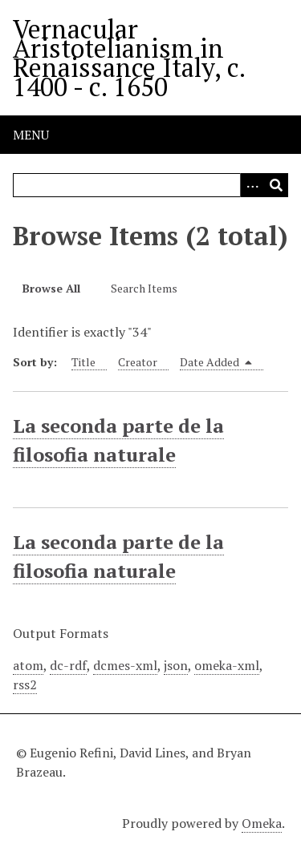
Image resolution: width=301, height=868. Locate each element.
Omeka (262, 823)
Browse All (51, 288)
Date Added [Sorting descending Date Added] (216, 362)
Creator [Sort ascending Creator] (138, 362)
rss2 (25, 684)
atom (28, 665)
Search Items (144, 288)
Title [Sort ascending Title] (83, 362)
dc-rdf (68, 665)
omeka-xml (227, 665)
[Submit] (276, 185)
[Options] (252, 185)
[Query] (150, 185)
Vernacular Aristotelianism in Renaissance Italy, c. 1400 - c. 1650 (129, 58)
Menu (31, 135)
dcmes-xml (125, 665)
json (176, 665)
